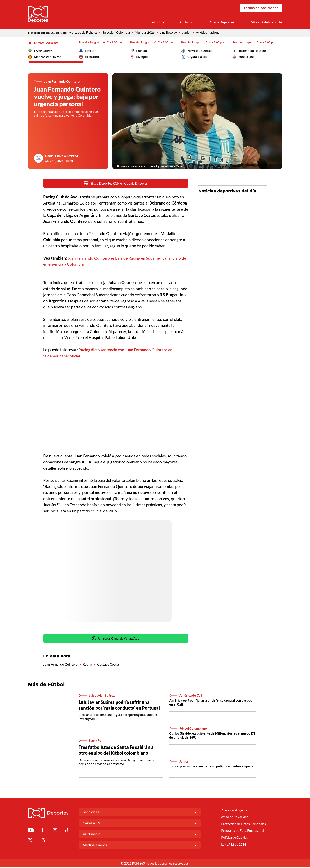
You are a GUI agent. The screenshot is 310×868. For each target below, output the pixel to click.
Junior (186, 33)
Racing (87, 665)
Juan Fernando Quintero (60, 665)
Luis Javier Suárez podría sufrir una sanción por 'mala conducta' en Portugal (120, 706)
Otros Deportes (221, 23)
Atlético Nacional (208, 33)
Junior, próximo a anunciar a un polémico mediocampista (211, 768)
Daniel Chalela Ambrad (62, 156)
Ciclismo (185, 23)
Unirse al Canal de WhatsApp (116, 639)
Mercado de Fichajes (83, 33)
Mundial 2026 (145, 33)
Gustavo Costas (108, 665)
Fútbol (153, 23)
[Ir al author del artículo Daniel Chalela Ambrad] (38, 159)
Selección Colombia (116, 33)
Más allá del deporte (266, 23)
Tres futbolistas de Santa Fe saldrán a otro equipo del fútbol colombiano (117, 751)
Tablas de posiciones (261, 8)
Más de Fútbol (47, 686)
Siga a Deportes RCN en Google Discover (116, 184)
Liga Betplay (168, 33)
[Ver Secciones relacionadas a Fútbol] (161, 23)
